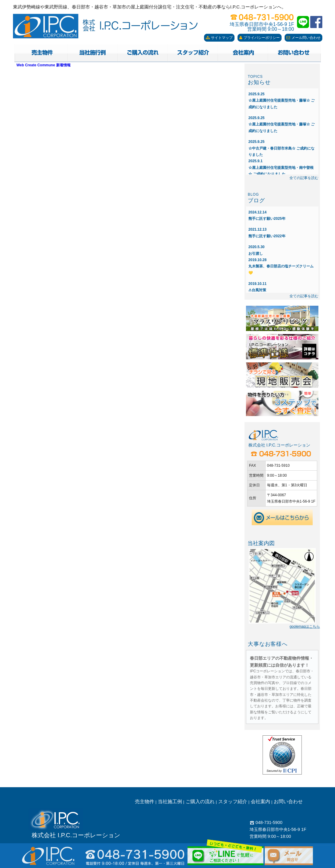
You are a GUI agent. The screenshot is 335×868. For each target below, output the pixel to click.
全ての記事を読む (304, 178)
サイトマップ (219, 38)
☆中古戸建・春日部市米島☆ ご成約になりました (281, 148)
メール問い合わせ (303, 38)
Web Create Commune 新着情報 (44, 65)
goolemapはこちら (305, 627)
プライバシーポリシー (260, 38)
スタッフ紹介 (233, 802)
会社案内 (260, 802)
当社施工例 (170, 802)
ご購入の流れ (200, 802)
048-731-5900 (266, 822)
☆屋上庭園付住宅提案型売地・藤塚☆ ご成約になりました (281, 101)
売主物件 (145, 802)
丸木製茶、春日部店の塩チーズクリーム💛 (281, 266)
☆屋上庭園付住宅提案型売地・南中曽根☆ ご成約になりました (281, 167)
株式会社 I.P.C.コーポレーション (76, 835)
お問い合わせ (288, 802)
